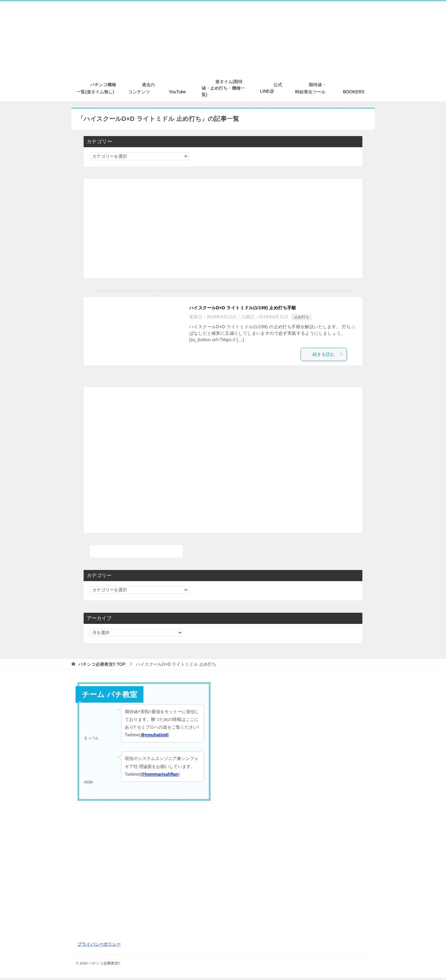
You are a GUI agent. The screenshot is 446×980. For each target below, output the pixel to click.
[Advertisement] (223, 228)
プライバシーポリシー (99, 946)
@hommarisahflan (160, 776)
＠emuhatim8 (154, 737)
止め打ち (302, 317)
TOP (102, 666)
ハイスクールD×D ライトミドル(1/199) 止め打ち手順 (250, 307)
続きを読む (333, 355)
